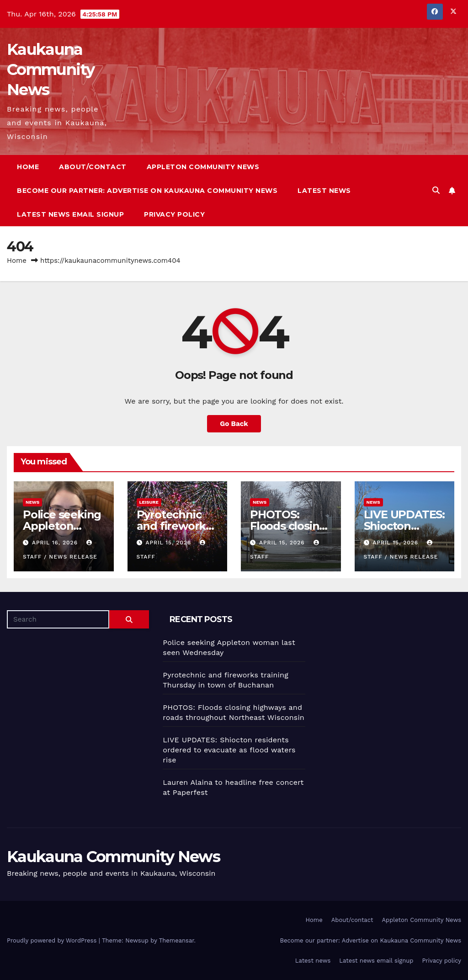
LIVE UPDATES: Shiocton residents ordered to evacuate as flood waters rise (229, 750)
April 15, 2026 (169, 543)
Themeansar (177, 940)
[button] (436, 190)
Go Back (234, 424)
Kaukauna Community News (51, 69)
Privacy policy (174, 214)
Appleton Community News (203, 167)
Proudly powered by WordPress (53, 940)
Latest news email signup (70, 214)
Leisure (149, 502)
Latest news (324, 191)
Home (28, 167)
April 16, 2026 (56, 543)
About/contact (93, 167)
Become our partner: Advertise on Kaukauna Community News (147, 191)
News (32, 502)
